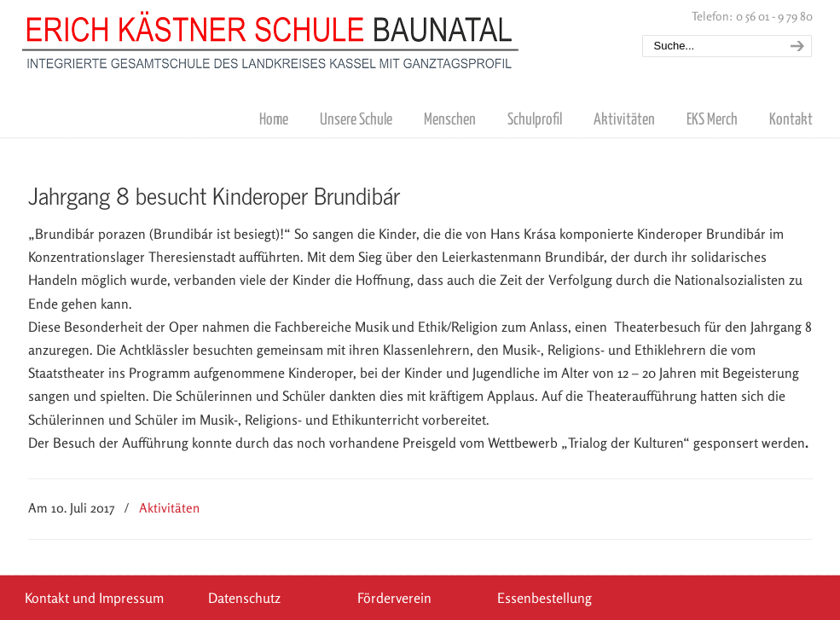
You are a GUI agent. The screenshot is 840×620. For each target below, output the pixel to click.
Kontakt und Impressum (94, 598)
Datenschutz (244, 598)
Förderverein (394, 598)
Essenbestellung (545, 598)
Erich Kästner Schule (271, 37)
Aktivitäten (169, 508)
